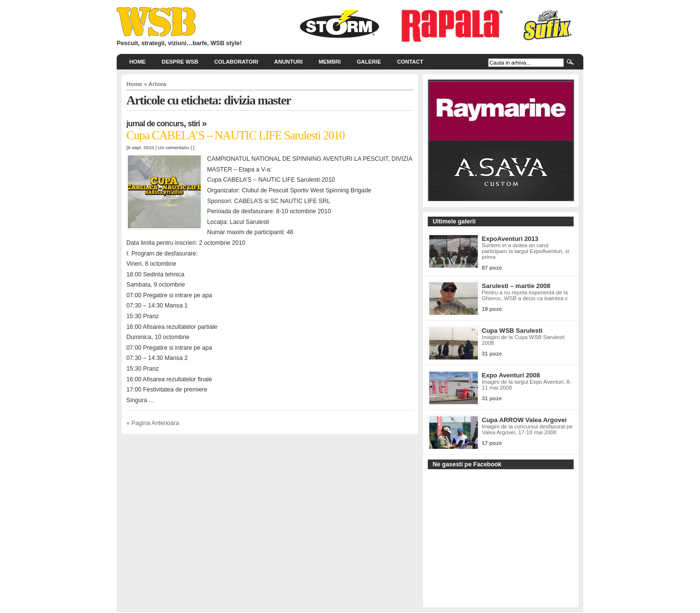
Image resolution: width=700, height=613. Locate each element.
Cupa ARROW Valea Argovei (524, 420)
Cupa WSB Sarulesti (512, 331)
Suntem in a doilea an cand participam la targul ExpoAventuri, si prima (525, 251)
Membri (330, 62)
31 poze (492, 354)
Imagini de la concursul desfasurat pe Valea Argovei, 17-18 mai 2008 (527, 429)
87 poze (492, 268)
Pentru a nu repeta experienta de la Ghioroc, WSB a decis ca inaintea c (525, 295)
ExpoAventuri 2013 (510, 239)
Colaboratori (236, 62)
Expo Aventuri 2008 (511, 375)
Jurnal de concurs (155, 124)
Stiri (194, 124)
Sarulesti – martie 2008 (516, 286)
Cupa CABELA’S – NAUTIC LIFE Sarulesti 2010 (236, 135)
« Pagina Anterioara (153, 423)
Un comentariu (174, 147)
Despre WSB (180, 62)
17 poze (492, 443)
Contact (410, 62)
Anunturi (288, 62)
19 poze (492, 309)
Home (138, 62)
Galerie (369, 62)
